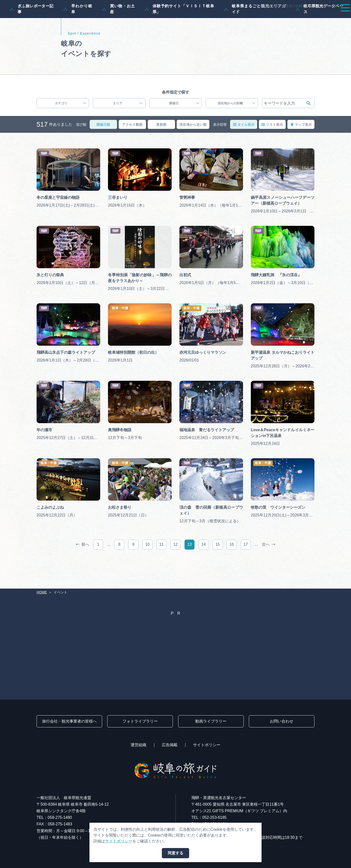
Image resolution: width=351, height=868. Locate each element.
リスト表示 (272, 148)
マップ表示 (301, 148)
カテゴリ (71, 127)
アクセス (332, 18)
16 (232, 568)
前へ (82, 568)
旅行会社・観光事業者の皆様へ (282, 6)
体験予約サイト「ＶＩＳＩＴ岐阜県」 (180, 32)
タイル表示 (244, 148)
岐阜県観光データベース (319, 32)
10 (147, 568)
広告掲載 (170, 745)
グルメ (280, 18)
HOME (42, 592)
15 (218, 568)
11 (162, 568)
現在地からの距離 (237, 127)
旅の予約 (305, 18)
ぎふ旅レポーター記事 (32, 32)
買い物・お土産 (119, 32)
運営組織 (138, 745)
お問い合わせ (282, 721)
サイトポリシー (207, 745)
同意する (175, 853)
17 (246, 568)
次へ (269, 568)
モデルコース (184, 18)
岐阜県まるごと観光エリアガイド (255, 32)
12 (175, 568)
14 (204, 568)
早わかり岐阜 (78, 32)
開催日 (184, 127)
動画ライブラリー (211, 721)
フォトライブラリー (140, 721)
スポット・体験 (221, 18)
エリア (128, 127)
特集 (157, 18)
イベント (254, 18)
